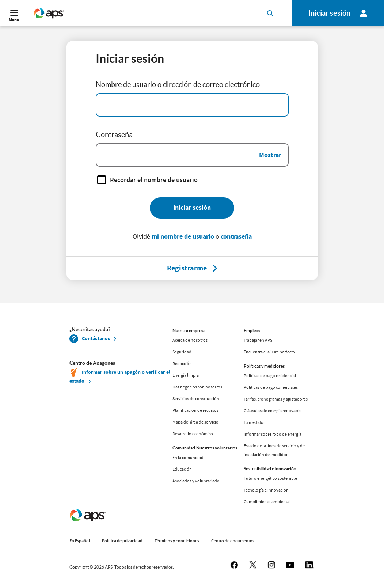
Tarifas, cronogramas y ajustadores (276, 399)
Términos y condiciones (177, 541)
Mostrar (270, 155)
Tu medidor (254, 422)
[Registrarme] (187, 268)
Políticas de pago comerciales (271, 387)
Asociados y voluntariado (196, 481)
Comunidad (184, 448)
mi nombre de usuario (183, 236)
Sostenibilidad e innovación (270, 469)
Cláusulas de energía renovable (273, 411)
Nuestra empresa (189, 331)
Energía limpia (186, 375)
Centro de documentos (233, 541)
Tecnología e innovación (266, 490)
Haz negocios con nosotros (197, 387)
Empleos (252, 331)
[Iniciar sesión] (192, 208)
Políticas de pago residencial (270, 376)
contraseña (236, 236)
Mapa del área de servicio (195, 422)
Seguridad (182, 352)
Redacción (182, 364)
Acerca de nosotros (190, 340)
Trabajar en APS (258, 340)
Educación (182, 469)
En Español (80, 541)
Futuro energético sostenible (270, 478)
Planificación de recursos (195, 410)
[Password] (192, 155)
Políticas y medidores (264, 366)
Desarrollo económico (193, 434)
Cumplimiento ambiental (267, 502)
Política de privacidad (122, 541)
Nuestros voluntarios (217, 448)
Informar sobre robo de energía (273, 434)
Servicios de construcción (196, 399)
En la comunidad (188, 458)
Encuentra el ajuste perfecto (269, 352)
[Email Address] (192, 105)
